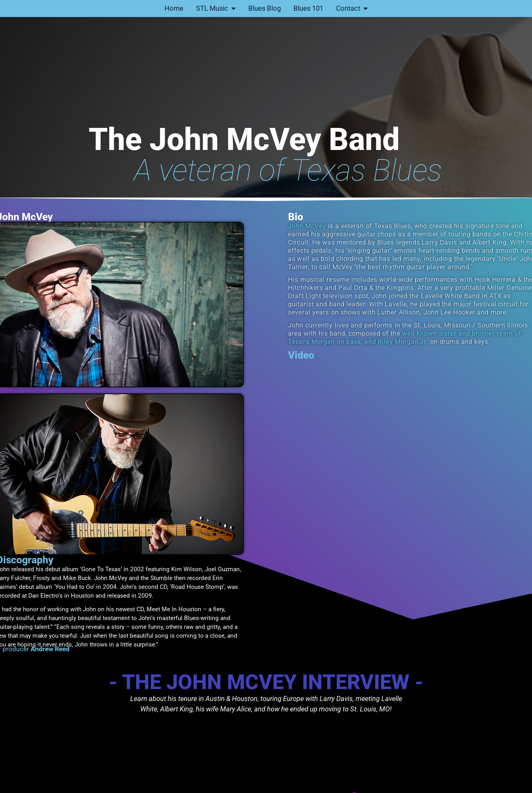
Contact (352, 9)
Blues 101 (308, 8)
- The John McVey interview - (266, 682)
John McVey (324, 226)
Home (174, 8)
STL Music (216, 9)
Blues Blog (265, 8)
